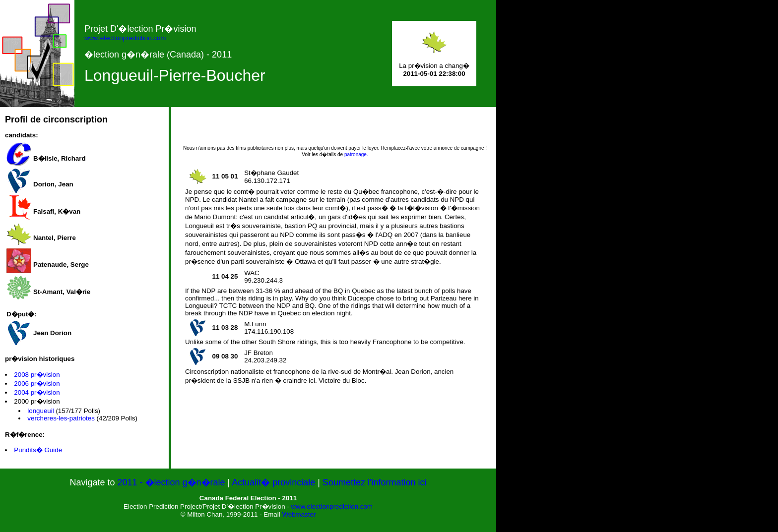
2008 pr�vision (37, 375)
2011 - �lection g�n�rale (172, 482)
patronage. (356, 154)
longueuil (40, 411)
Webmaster (299, 514)
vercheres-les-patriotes (61, 418)
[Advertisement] (335, 129)
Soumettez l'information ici (375, 482)
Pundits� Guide (38, 450)
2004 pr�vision (37, 392)
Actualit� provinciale (273, 482)
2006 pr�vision (37, 384)
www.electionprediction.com (125, 38)
